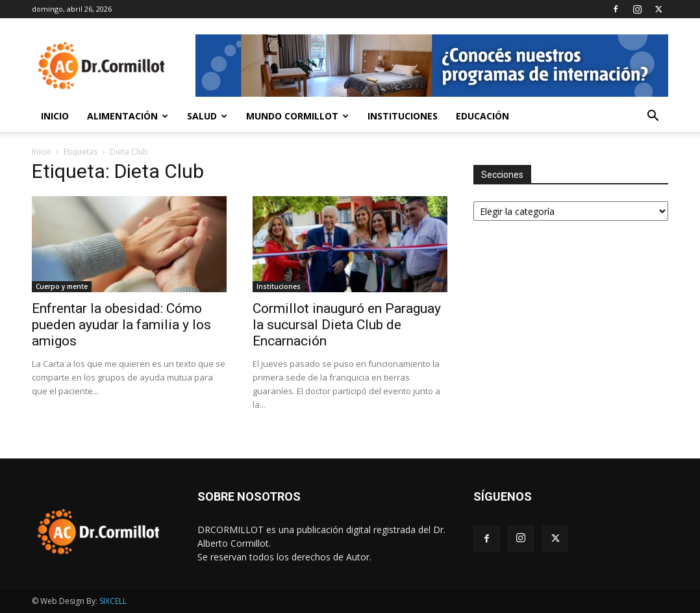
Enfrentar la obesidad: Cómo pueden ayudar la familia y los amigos (121, 325)
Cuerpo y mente (62, 286)
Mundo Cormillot (297, 116)
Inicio (55, 116)
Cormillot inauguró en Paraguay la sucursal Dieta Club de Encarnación (347, 325)
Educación (482, 116)
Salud (207, 116)
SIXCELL (113, 601)
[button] (653, 117)
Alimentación (128, 116)
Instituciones (403, 116)
